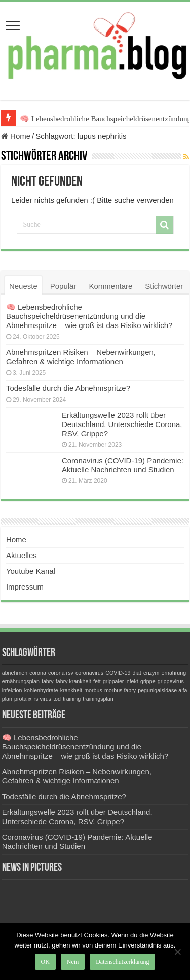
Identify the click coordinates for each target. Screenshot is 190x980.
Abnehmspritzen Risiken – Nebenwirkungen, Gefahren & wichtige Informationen (81, 357)
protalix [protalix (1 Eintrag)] (23, 699)
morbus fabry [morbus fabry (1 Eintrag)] (120, 690)
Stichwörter (164, 286)
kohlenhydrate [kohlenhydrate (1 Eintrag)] (41, 690)
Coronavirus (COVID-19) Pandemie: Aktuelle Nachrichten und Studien (123, 465)
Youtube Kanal (31, 571)
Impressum (25, 587)
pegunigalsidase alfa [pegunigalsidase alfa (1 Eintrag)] (162, 690)
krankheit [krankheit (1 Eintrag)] (71, 690)
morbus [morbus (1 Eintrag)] (93, 690)
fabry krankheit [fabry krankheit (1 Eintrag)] (73, 681)
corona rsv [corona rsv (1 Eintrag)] (61, 673)
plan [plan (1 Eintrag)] (7, 699)
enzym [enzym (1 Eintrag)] (151, 673)
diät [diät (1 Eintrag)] (137, 673)
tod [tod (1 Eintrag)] (57, 699)
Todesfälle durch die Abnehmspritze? (68, 388)
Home (16, 136)
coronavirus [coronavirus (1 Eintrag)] (89, 673)
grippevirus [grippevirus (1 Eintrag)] (171, 681)
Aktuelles (22, 555)
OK (45, 962)
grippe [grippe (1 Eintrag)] (148, 681)
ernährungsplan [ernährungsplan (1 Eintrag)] (21, 681)
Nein (73, 962)
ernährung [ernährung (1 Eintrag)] (174, 673)
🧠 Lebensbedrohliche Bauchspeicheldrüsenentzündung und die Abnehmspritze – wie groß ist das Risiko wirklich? (89, 316)
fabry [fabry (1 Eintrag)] (48, 681)
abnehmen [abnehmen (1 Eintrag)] (15, 673)
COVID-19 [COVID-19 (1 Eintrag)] (118, 673)
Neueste (23, 286)
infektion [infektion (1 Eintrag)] (12, 690)
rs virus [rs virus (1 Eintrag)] (43, 699)
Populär (63, 286)
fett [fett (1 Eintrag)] (97, 681)
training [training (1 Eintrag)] (72, 699)
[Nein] (177, 952)
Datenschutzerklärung (122, 962)
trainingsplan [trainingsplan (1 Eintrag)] (98, 699)
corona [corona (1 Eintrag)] (38, 673)
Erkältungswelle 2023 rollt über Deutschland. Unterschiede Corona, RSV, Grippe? (122, 424)
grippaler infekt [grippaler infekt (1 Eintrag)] (121, 681)
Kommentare (110, 286)
